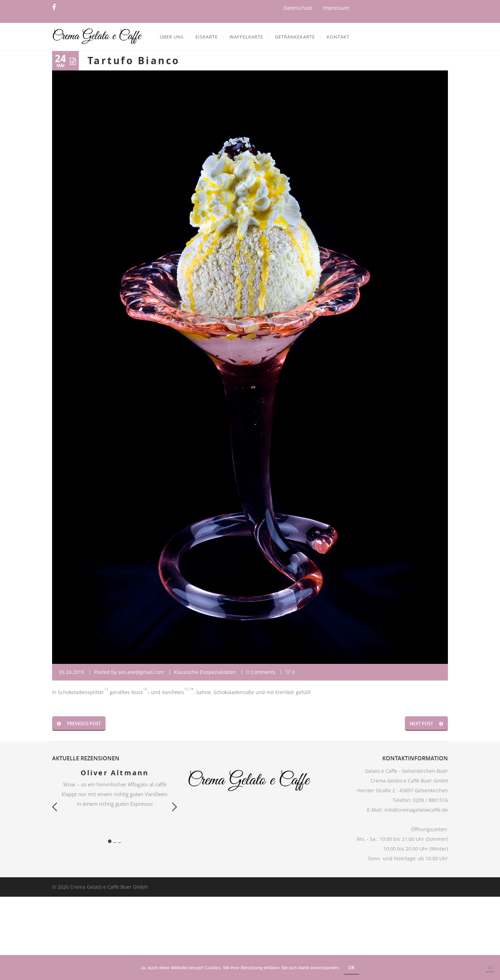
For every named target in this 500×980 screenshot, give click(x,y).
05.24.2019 (72, 672)
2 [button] (115, 841)
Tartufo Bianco (134, 61)
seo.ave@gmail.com (141, 672)
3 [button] (119, 841)
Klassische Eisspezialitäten (205, 672)
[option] (115, 788)
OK (351, 968)
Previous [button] (55, 807)
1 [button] (110, 841)
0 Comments (261, 672)
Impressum (336, 8)
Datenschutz (298, 8)
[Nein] (490, 968)
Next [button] (174, 807)
